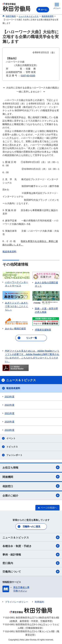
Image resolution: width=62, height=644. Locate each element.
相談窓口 (31, 486)
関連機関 (31, 477)
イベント (11, 438)
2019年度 (10, 430)
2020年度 (10, 422)
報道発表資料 (9, 252)
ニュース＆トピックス (31, 537)
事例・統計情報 (31, 555)
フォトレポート (14, 455)
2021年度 (10, 413)
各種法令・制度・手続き (31, 546)
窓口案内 (31, 563)
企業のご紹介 (31, 495)
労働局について (31, 572)
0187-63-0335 (28, 76)
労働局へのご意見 (31, 527)
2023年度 (10, 397)
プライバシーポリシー (17, 602)
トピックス (12, 447)
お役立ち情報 (31, 467)
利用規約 (39, 602)
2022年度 (10, 405)
